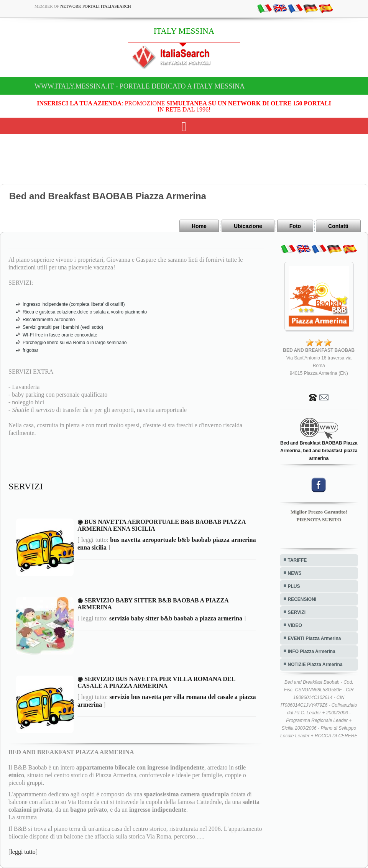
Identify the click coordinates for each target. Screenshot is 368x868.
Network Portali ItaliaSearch (96, 6)
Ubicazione (248, 226)
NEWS (295, 573)
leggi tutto (23, 852)
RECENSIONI (302, 599)
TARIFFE (297, 560)
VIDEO (295, 625)
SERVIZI (297, 612)
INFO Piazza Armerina (312, 651)
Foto (295, 226)
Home (199, 226)
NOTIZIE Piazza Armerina (315, 665)
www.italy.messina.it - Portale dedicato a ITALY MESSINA (140, 86)
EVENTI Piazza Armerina (315, 638)
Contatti (338, 226)
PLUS (294, 586)
